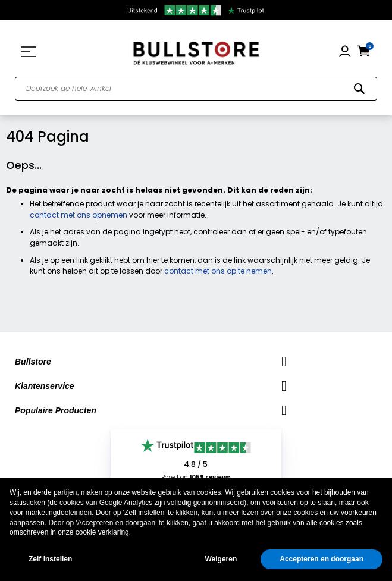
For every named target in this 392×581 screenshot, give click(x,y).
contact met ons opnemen (79, 215)
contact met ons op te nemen (218, 271)
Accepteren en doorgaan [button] (322, 559)
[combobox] (196, 89)
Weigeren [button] (221, 559)
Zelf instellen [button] (50, 559)
